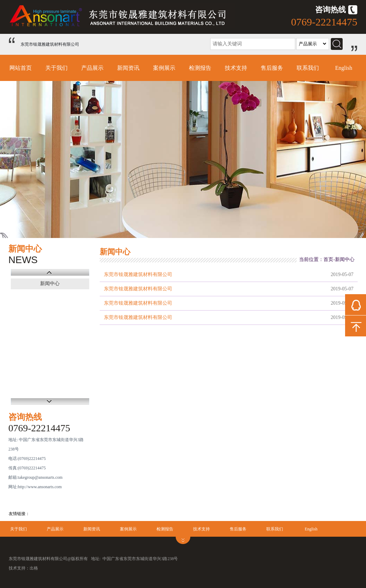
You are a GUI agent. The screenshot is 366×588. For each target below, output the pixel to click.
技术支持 (236, 68)
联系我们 (308, 68)
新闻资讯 (128, 68)
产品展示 (92, 68)
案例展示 (164, 68)
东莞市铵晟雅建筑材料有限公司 (138, 274)
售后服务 (272, 68)
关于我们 (56, 68)
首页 (328, 259)
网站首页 (21, 68)
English (344, 68)
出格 (34, 568)
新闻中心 (50, 284)
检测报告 (200, 68)
